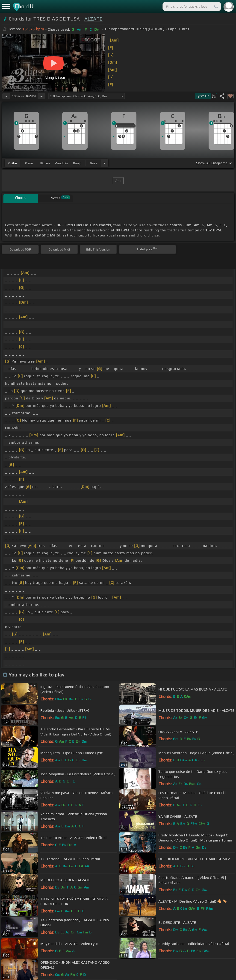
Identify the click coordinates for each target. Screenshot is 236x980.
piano (29, 163)
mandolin (61, 163)
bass (93, 163)
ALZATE (94, 19)
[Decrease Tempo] (6, 96)
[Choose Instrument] (104, 163)
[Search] (216, 6)
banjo (77, 163)
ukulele (45, 163)
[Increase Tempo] (41, 96)
